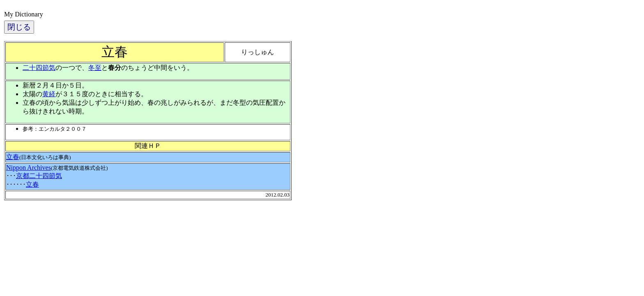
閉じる (19, 27)
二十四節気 (39, 68)
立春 (13, 157)
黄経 (49, 94)
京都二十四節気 (39, 176)
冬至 (95, 68)
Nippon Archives (29, 168)
